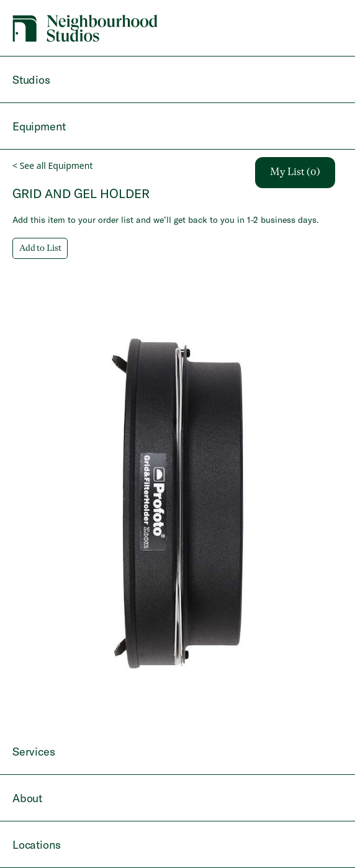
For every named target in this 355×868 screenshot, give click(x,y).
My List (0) (295, 173)
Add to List (40, 248)
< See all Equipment (52, 165)
